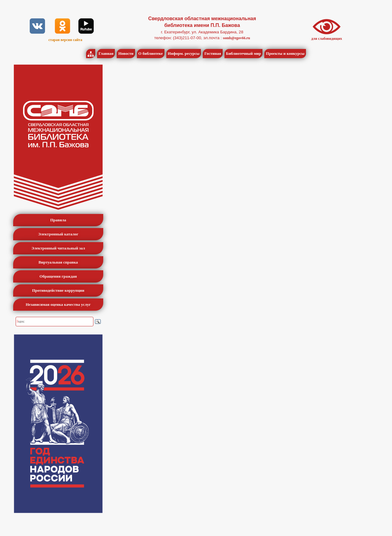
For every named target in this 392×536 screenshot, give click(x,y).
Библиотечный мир (244, 53)
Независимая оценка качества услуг (58, 304)
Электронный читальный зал (58, 248)
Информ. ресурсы (184, 53)
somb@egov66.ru (237, 38)
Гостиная (213, 53)
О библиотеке (151, 53)
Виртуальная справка (58, 262)
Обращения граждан (58, 276)
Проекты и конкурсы (285, 53)
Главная (106, 53)
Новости (126, 53)
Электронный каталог (58, 234)
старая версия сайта (65, 40)
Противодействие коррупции (58, 290)
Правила (58, 220)
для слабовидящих (327, 39)
